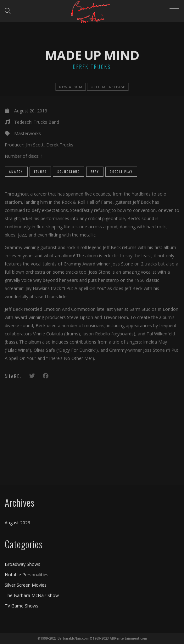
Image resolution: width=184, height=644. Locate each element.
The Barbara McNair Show (32, 595)
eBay (95, 171)
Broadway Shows (22, 564)
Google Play (121, 171)
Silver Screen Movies (26, 585)
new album (71, 87)
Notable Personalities (27, 575)
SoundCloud (69, 171)
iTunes (40, 171)
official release (108, 87)
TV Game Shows (22, 606)
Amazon (16, 171)
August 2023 (17, 523)
